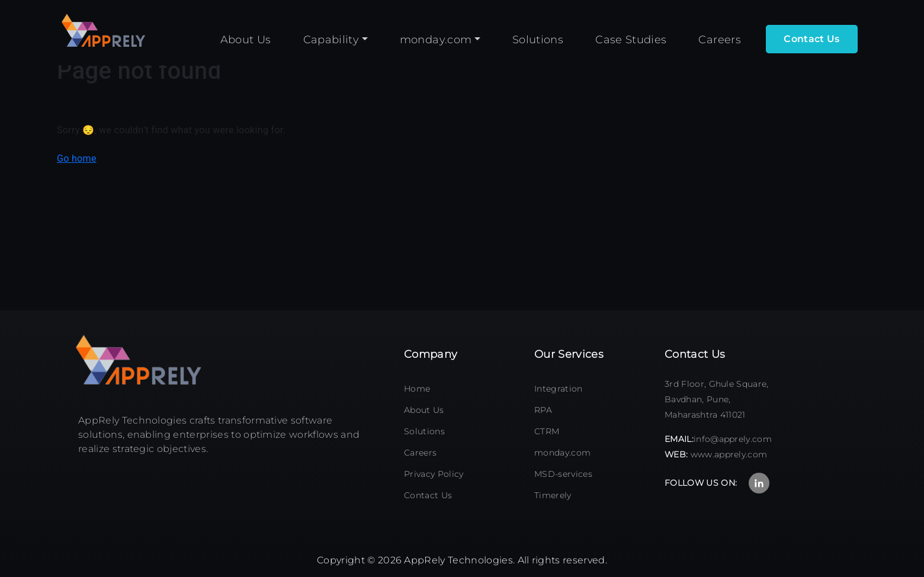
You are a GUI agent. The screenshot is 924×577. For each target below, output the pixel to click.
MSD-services (563, 474)
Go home (77, 158)
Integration (559, 389)
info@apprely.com (733, 439)
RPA (543, 410)
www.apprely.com (729, 454)
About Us (424, 410)
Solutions (424, 431)
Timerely (553, 495)
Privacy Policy (434, 474)
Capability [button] (331, 40)
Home (417, 389)
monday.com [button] (436, 40)
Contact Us (428, 495)
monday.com (562, 453)
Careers (420, 453)
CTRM (547, 431)
